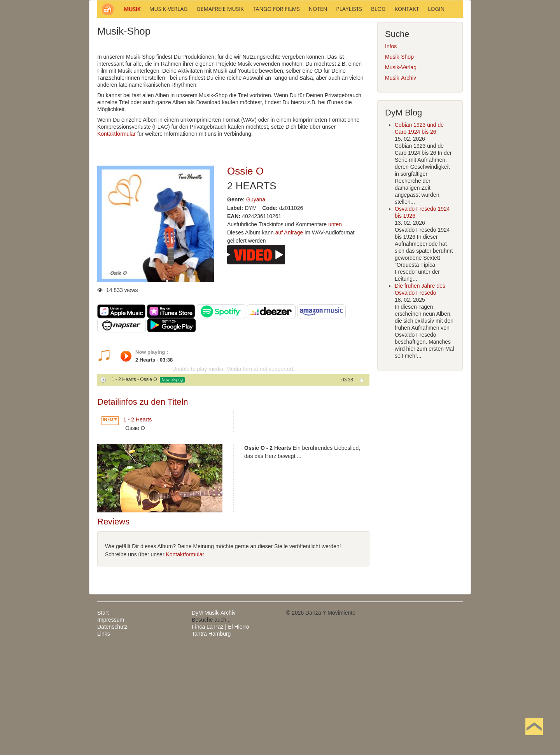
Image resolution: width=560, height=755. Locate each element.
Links (104, 739)
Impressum (111, 725)
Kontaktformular (116, 239)
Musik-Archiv (401, 183)
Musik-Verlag (401, 172)
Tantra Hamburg (211, 739)
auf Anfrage (289, 337)
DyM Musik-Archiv (214, 718)
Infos (391, 151)
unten (335, 329)
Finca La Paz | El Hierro (220, 732)
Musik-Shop (399, 162)
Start (103, 718)
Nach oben (534, 739)
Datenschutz (112, 732)
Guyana (256, 304)
